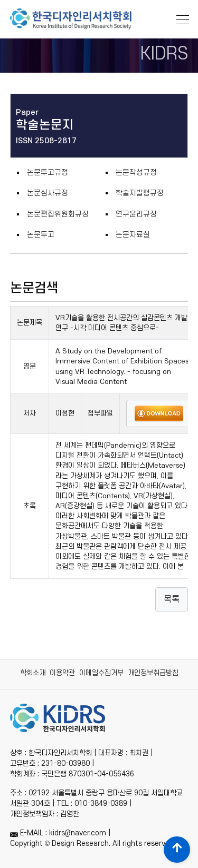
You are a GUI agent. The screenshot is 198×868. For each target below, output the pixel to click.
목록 (172, 599)
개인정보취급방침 (153, 673)
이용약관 (62, 673)
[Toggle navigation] (180, 18)
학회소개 (33, 673)
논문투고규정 (48, 172)
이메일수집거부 (101, 673)
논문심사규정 (48, 193)
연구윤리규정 (136, 214)
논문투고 (41, 235)
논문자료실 (133, 235)
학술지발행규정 (140, 193)
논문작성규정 (136, 172)
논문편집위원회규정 (58, 214)
